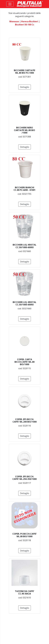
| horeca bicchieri (29, 21)
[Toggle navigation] (10, 4)
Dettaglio (25, 87)
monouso (14, 21)
